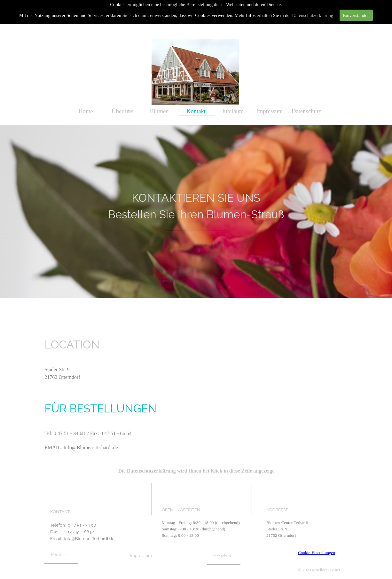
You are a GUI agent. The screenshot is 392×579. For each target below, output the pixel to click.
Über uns (122, 111)
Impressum (270, 111)
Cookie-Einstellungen (317, 553)
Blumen (159, 111)
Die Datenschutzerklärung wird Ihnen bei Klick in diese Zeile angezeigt (196, 471)
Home (86, 111)
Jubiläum (233, 111)
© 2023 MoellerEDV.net (319, 570)
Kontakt (196, 111)
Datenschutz (306, 111)
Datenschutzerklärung (313, 15)
